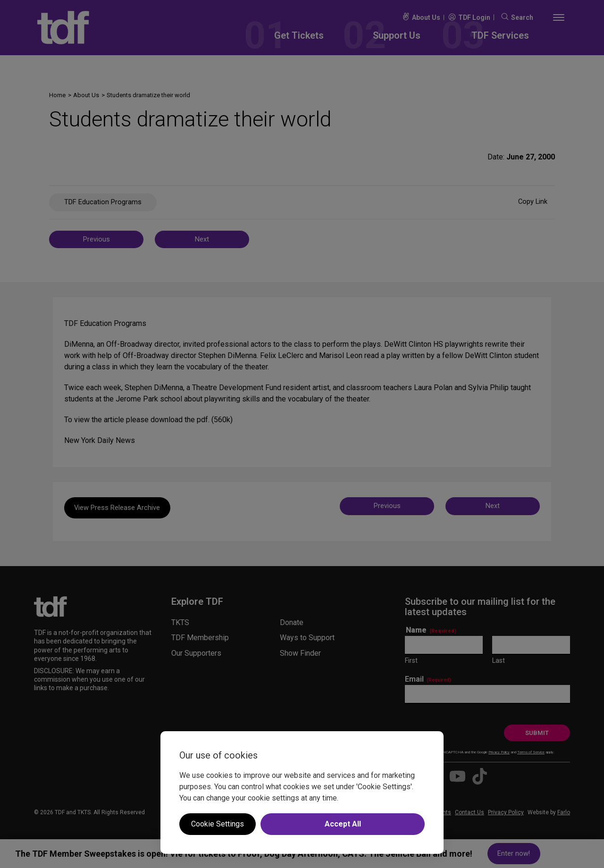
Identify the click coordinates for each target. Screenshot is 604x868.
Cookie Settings (218, 824)
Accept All (343, 824)
